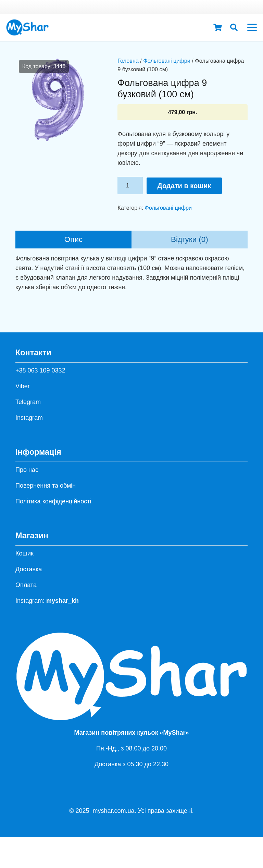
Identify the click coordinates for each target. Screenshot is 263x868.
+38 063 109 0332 (40, 370)
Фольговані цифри (167, 61)
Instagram (29, 418)
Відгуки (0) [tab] (190, 239)
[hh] (27, 27)
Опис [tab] (74, 239)
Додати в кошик (184, 186)
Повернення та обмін (46, 486)
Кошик (24, 553)
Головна (128, 61)
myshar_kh (62, 601)
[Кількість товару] (130, 185)
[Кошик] (217, 27)
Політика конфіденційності (53, 501)
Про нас (27, 470)
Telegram (28, 402)
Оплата (26, 585)
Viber (23, 386)
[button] (234, 27)
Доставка (29, 569)
